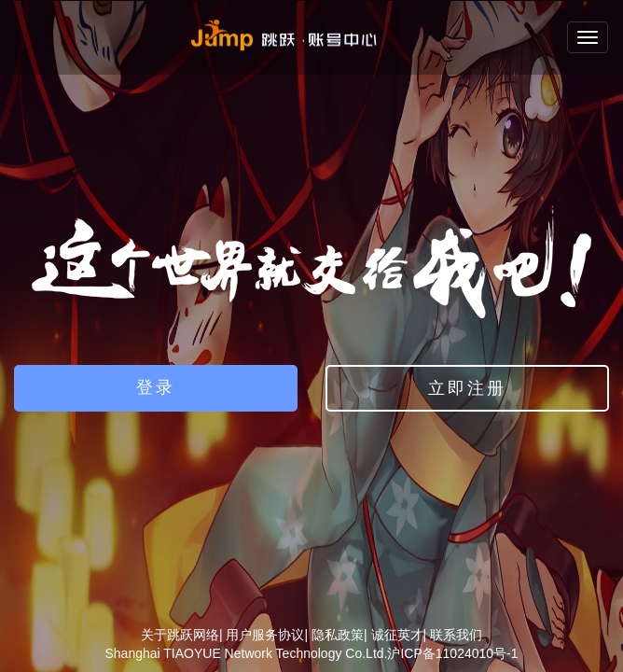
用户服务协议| (267, 635)
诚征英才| (399, 635)
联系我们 (456, 635)
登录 (156, 387)
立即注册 (467, 388)
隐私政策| (339, 635)
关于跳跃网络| (182, 635)
